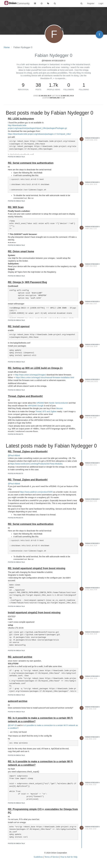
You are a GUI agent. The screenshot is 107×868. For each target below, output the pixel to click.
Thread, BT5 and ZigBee (46, 411)
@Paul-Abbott (14, 455)
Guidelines (38, 857)
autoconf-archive (18, 701)
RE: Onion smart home (21, 251)
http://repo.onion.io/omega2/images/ (30, 375)
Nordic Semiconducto (58, 403)
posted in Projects (16, 434)
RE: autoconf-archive (20, 657)
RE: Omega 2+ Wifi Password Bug (27, 282)
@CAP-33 (12, 725)
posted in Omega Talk (16, 157)
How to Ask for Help (69, 857)
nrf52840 (40, 403)
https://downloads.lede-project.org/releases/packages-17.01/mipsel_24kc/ (39, 134)
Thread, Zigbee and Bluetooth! (25, 396)
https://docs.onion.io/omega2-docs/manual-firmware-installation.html (45, 377)
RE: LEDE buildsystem (21, 119)
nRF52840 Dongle (36, 406)
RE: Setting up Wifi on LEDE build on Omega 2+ (35, 368)
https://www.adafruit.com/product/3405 (36, 492)
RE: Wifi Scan (16, 207)
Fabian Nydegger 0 (92, 138)
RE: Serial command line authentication (31, 163)
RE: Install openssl (19, 326)
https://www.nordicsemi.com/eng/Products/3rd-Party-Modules (36, 464)
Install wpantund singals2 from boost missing (34, 613)
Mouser (59, 408)
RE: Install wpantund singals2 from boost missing (37, 568)
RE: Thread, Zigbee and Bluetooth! (28, 452)
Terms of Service (52, 857)
